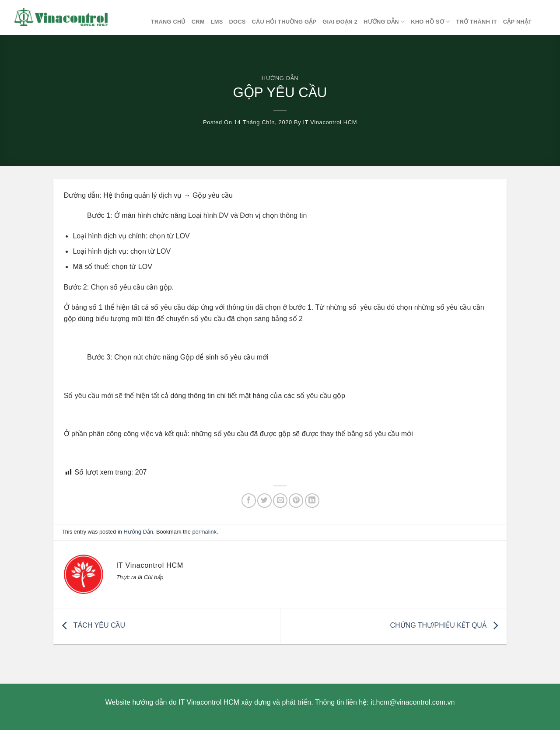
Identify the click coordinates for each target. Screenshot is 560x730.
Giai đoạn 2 (340, 22)
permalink (204, 532)
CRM (198, 22)
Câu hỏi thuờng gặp (284, 22)
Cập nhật (517, 22)
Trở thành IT (476, 22)
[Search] (546, 22)
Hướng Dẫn (384, 22)
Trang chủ (168, 22)
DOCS (237, 22)
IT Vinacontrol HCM (330, 122)
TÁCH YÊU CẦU (91, 625)
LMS (217, 22)
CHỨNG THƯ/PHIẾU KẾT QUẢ (446, 625)
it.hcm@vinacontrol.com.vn (413, 702)
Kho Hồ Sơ (430, 22)
